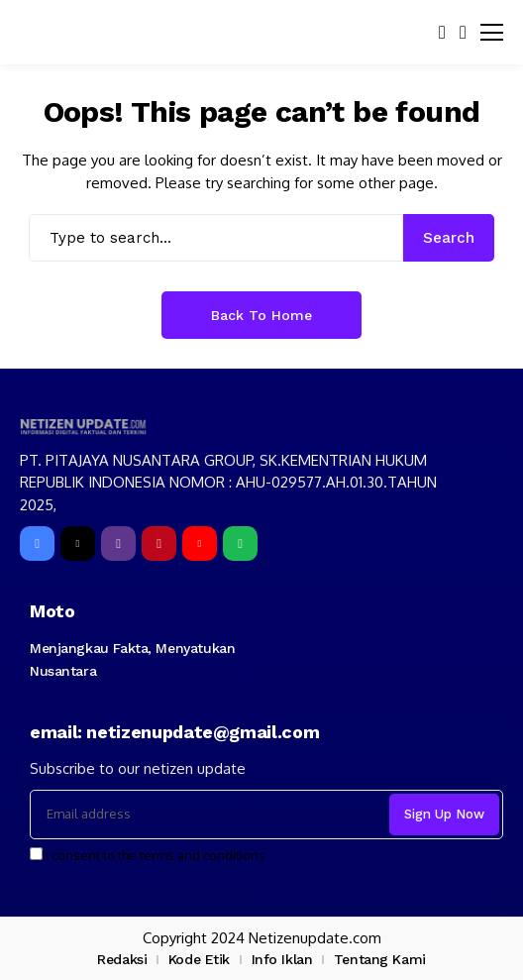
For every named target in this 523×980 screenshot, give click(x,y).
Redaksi (122, 959)
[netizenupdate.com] (87, 427)
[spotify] (240, 544)
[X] (78, 544)
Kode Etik (199, 959)
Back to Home (261, 315)
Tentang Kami (380, 959)
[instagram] (118, 544)
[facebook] (37, 544)
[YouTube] (200, 544)
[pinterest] (159, 544)
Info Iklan (282, 959)
